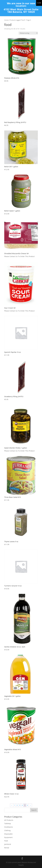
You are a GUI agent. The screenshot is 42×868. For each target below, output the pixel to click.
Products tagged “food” (17, 20)
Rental (7, 848)
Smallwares (9, 827)
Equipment (8, 837)
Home (6, 20)
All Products (9, 820)
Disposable (8, 834)
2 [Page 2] (17, 805)
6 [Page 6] (27, 805)
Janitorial (8, 844)
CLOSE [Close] (39, 3)
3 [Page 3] (20, 805)
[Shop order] (28, 33)
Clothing (7, 830)
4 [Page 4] (22, 805)
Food (6, 841)
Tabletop (8, 823)
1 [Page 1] (15, 805)
